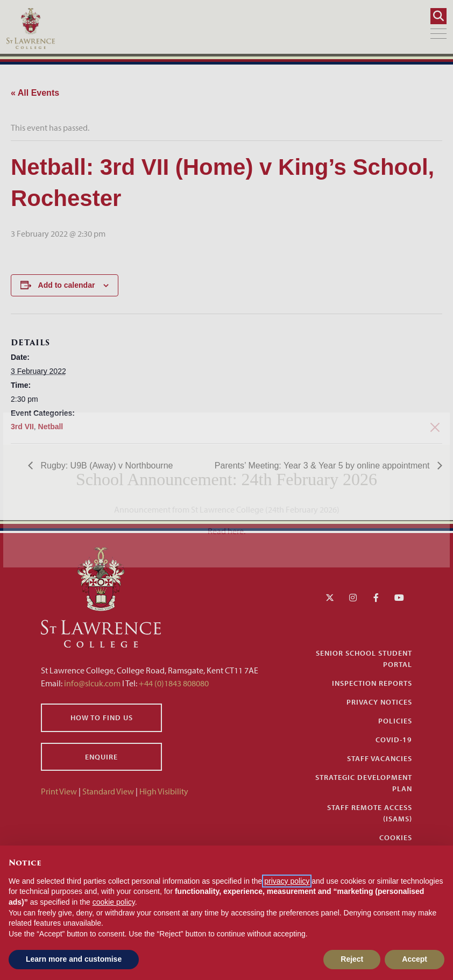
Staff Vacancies (380, 758)
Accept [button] (415, 959)
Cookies (396, 837)
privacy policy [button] (287, 881)
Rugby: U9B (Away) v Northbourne (105, 466)
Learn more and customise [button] (74, 959)
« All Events (35, 93)
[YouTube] (399, 598)
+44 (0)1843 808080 (173, 683)
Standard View (108, 791)
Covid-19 (394, 740)
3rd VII (22, 427)
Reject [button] (352, 959)
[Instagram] (353, 598)
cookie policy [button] (114, 902)
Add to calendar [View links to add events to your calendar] (67, 285)
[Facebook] (376, 598)
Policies (395, 721)
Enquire (101, 757)
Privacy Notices (379, 702)
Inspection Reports (372, 683)
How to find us (102, 718)
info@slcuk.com (92, 683)
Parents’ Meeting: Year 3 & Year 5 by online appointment (323, 466)
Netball (51, 427)
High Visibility (164, 791)
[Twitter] (330, 598)
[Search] (438, 16)
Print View (59, 791)
